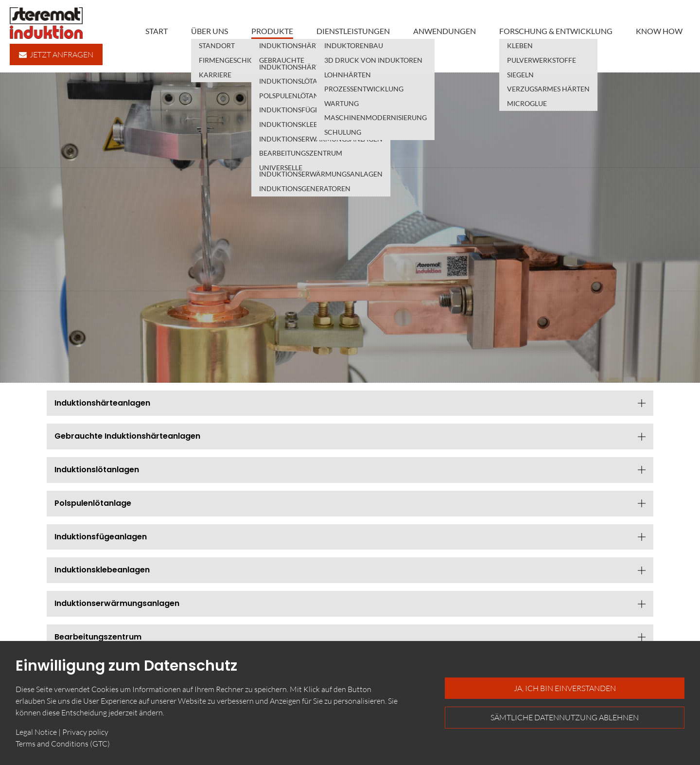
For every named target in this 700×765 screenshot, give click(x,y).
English (683, 340)
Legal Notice (36, 732)
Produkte (272, 31)
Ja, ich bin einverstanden (565, 688)
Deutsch (683, 327)
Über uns (210, 31)
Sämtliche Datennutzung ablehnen (565, 717)
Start (157, 31)
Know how (659, 31)
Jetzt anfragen (56, 54)
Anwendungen (445, 31)
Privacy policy (85, 732)
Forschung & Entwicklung (556, 31)
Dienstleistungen (353, 31)
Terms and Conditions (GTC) (63, 744)
